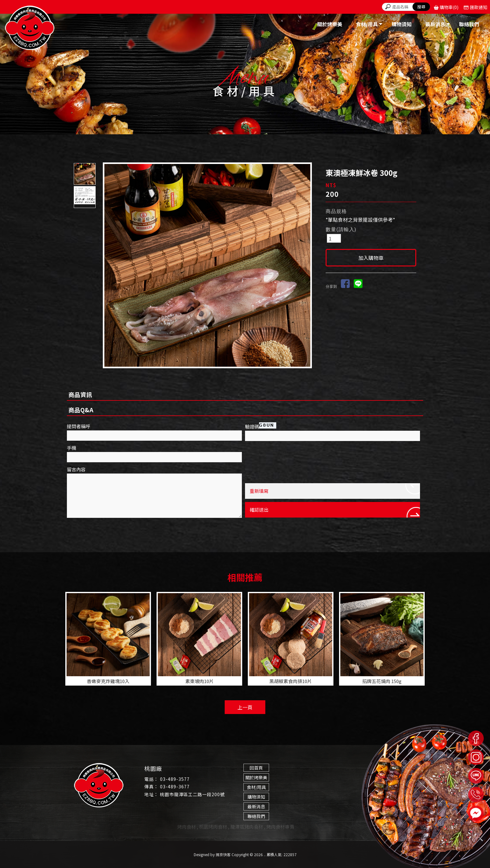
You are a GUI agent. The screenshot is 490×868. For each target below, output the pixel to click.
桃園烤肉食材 (213, 827)
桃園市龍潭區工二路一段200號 (192, 794)
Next (308, 265)
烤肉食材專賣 (280, 827)
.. (265, 854)
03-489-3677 (175, 786)
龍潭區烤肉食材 (247, 827)
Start (210, 372)
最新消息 (256, 806)
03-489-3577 (175, 779)
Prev (109, 265)
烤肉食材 (187, 827)
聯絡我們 (256, 816)
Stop (215, 372)
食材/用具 (256, 787)
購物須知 (256, 797)
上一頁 (245, 707)
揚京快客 (223, 854)
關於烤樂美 (256, 777)
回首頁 (256, 768)
